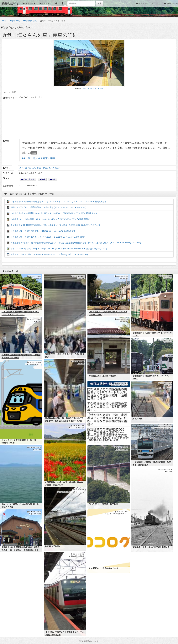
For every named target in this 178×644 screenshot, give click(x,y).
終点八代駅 (137, 419)
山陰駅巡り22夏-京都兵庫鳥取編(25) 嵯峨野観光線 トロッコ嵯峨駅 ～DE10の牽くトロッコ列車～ (21, 550)
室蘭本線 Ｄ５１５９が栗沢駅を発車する (151, 547)
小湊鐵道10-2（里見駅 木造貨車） (104, 376)
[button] (29, 3)
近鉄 (43, 179)
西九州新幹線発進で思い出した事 (103, 440)
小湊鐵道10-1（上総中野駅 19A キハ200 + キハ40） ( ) (48, 219)
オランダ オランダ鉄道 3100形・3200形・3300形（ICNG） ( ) (57, 249)
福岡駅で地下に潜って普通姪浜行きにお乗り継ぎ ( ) (46, 207)
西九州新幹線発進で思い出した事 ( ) (47, 254)
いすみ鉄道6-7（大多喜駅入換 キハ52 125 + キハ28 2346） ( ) (52, 213)
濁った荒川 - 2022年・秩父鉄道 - (104, 504)
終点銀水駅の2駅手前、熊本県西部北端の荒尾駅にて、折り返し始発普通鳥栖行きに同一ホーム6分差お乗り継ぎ (65, 421)
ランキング (46, 3)
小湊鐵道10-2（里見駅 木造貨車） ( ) (41, 231)
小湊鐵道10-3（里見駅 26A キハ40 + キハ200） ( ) (47, 237)
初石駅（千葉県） (53, 546)
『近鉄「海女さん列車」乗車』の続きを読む (41, 168)
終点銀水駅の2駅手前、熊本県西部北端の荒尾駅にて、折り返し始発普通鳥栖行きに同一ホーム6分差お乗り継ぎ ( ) (74, 243)
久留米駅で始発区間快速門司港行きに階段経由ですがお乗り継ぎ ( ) (53, 225)
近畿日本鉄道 (29, 179)
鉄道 (54, 179)
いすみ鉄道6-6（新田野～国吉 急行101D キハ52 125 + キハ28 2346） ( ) (56, 202)
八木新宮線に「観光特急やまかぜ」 (104, 568)
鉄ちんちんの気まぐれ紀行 (93, 89)
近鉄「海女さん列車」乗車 (40, 158)
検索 (100, 3)
